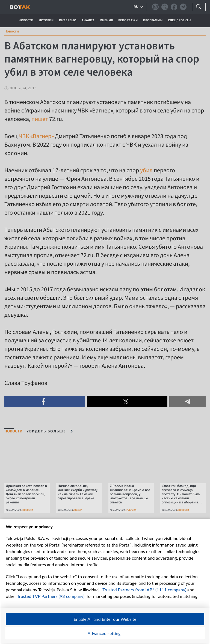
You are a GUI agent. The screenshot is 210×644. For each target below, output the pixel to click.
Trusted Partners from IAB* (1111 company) (144, 590)
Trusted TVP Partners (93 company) (51, 596)
